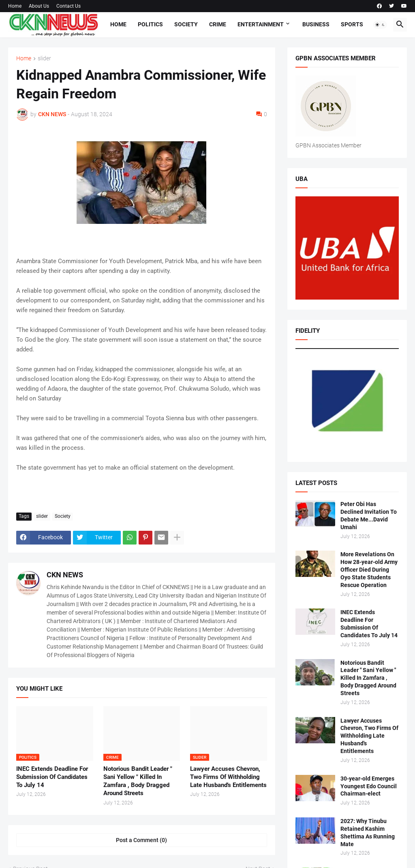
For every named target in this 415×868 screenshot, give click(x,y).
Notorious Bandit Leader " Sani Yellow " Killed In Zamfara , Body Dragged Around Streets (138, 781)
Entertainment (261, 24)
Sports (352, 24)
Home (15, 6)
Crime (218, 24)
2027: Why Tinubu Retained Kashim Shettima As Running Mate (368, 833)
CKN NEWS (65, 575)
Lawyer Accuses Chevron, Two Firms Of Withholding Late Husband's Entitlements (228, 777)
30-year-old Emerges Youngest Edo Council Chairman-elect (369, 786)
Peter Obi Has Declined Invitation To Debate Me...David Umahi (369, 516)
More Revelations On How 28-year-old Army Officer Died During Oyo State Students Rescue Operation (369, 570)
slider (44, 59)
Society (186, 24)
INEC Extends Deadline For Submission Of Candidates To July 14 (52, 777)
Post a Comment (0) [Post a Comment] (141, 840)
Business (316, 24)
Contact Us (68, 6)
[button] (380, 25)
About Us (39, 6)
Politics (150, 24)
